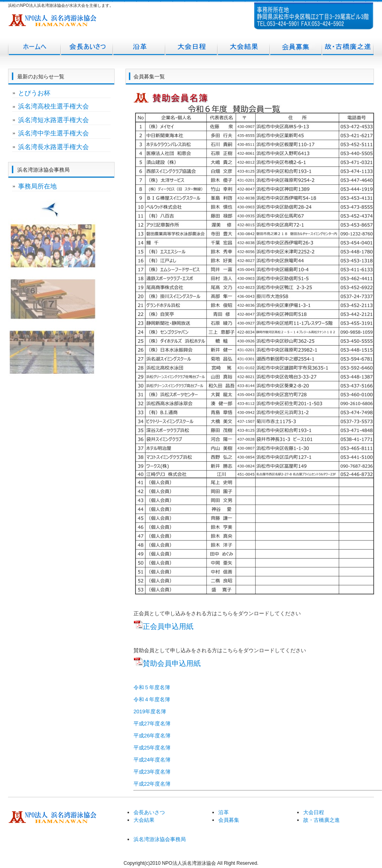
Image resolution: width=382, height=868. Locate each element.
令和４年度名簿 (152, 699)
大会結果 (243, 47)
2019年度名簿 (150, 711)
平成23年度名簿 (152, 772)
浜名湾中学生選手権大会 (53, 133)
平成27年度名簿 (152, 724)
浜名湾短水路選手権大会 (53, 120)
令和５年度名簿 (152, 687)
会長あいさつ (86, 47)
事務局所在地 (37, 186)
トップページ (34, 47)
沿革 (139, 47)
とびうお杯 (34, 93)
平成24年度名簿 (152, 760)
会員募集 (296, 47)
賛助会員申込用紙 (172, 663)
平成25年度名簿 (152, 748)
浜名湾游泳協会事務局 (160, 839)
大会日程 (191, 47)
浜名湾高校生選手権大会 (53, 106)
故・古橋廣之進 (348, 47)
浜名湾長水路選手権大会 (53, 147)
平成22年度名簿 (152, 784)
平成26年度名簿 (152, 736)
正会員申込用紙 (168, 626)
